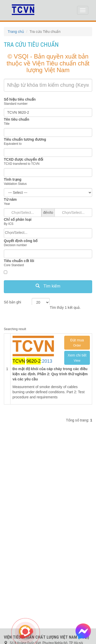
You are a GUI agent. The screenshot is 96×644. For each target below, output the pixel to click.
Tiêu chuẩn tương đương (25, 139)
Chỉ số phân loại (18, 219)
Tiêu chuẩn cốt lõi (19, 261)
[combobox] (48, 233)
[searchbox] (48, 233)
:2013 (32, 361)
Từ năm (10, 199)
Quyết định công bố (21, 241)
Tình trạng (13, 179)
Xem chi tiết (77, 358)
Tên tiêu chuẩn (17, 119)
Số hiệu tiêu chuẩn (20, 99)
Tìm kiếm (48, 286)
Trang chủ (16, 32)
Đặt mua (77, 343)
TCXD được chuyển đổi (24, 159)
